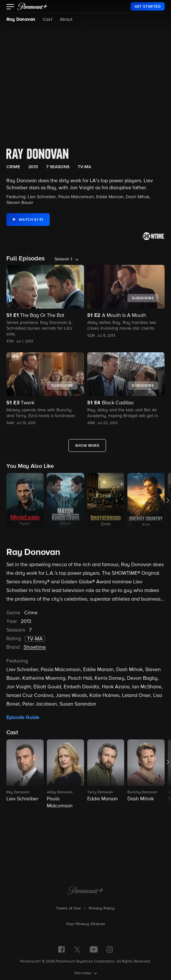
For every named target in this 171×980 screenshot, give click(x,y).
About (66, 19)
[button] (10, 7)
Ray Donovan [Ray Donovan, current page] (21, 19)
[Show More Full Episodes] (87, 445)
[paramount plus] (32, 6)
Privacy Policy (102, 909)
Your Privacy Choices (86, 924)
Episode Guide (23, 717)
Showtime (35, 647)
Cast (47, 19)
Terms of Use (68, 909)
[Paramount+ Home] (85, 891)
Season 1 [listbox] (63, 259)
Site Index (83, 973)
